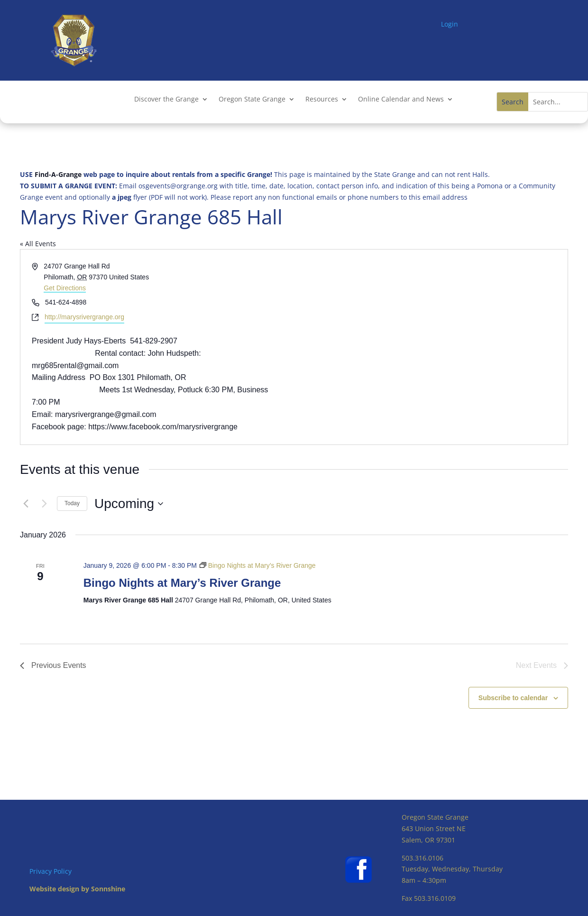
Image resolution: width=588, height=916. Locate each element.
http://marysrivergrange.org (84, 317)
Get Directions (65, 288)
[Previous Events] (26, 504)
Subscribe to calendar (513, 698)
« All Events (38, 244)
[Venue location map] (430, 347)
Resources (322, 100)
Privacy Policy (51, 871)
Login (450, 24)
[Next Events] (44, 504)
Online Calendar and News (401, 100)
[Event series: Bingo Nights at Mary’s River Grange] (258, 565)
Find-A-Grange (58, 174)
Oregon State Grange (252, 100)
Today (72, 503)
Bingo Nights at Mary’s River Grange (182, 583)
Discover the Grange (166, 100)
